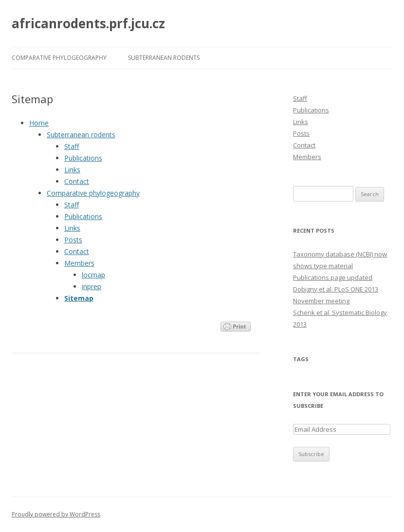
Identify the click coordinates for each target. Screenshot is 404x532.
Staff (72, 146)
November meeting (321, 301)
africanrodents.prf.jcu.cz (88, 23)
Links (72, 170)
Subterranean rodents (164, 58)
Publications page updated (333, 277)
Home (39, 123)
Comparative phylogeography (59, 58)
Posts (73, 240)
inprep (92, 286)
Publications (83, 158)
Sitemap (79, 298)
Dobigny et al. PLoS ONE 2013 (336, 289)
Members (79, 263)
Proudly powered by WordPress (56, 514)
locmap (93, 275)
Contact (77, 181)
